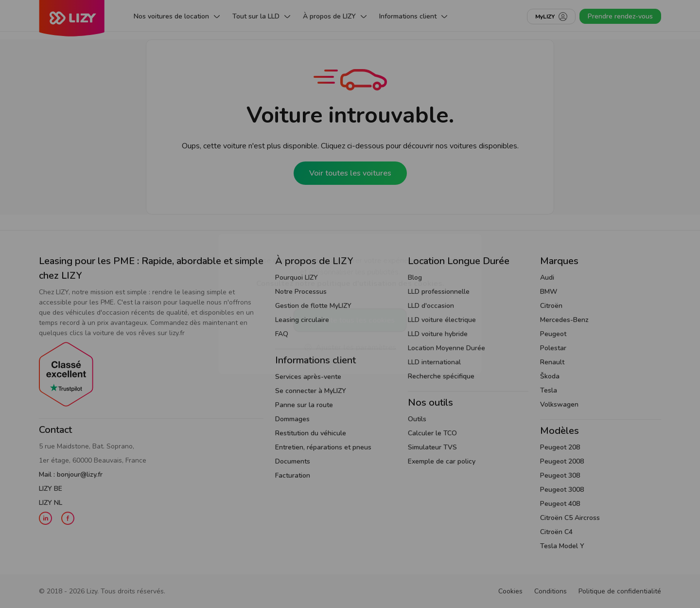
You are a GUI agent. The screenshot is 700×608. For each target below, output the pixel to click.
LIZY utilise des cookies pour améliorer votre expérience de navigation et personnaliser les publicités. (350, 272)
